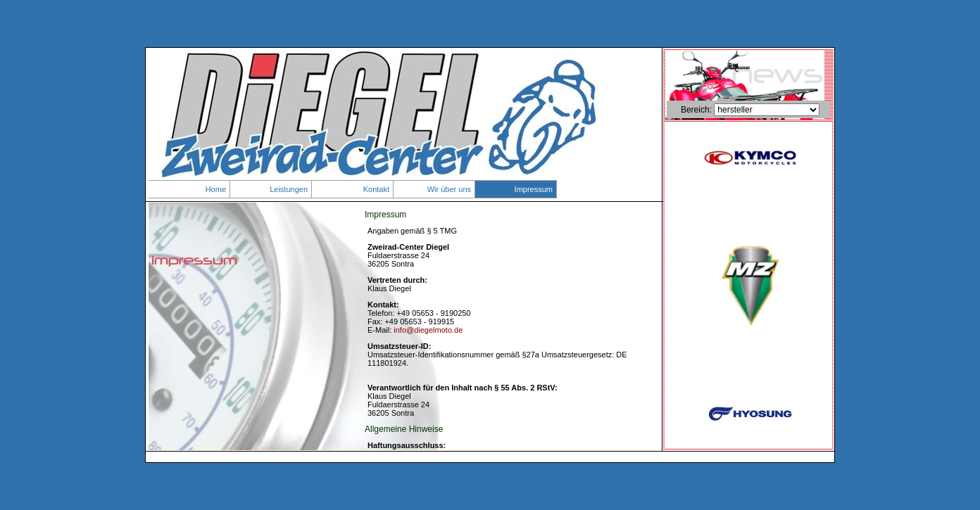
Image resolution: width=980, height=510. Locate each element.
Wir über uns (449, 189)
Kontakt (376, 189)
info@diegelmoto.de (428, 330)
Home (216, 189)
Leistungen (289, 189)
